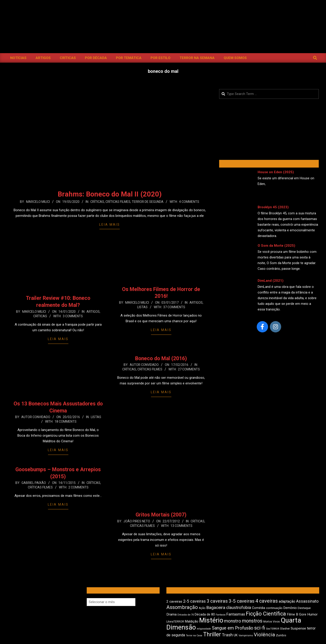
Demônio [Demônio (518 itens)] (290, 608)
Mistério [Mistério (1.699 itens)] (211, 620)
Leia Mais (110, 225)
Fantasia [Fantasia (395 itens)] (221, 615)
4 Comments (189, 202)
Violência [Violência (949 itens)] (264, 635)
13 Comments (181, 526)
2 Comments (78, 487)
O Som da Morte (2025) (276, 246)
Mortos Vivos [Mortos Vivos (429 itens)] (272, 622)
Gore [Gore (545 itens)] (303, 614)
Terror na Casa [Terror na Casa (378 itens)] (194, 636)
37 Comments (174, 307)
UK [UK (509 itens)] (236, 635)
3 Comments (73, 316)
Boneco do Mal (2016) (161, 359)
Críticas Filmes (118, 202)
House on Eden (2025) (276, 172)
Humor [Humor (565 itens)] (312, 614)
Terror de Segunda (148, 202)
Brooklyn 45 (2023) (273, 207)
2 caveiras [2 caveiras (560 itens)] (174, 601)
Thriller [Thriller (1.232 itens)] (212, 634)
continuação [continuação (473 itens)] (274, 608)
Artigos (93, 312)
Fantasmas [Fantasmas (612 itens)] (236, 614)
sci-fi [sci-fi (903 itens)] (260, 628)
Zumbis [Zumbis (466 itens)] (281, 635)
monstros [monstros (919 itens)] (252, 621)
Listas (142, 307)
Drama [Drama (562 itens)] (171, 614)
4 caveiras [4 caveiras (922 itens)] (267, 601)
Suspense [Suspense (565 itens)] (298, 628)
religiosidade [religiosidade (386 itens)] (204, 629)
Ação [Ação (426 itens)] (202, 608)
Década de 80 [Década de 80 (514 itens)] (205, 614)
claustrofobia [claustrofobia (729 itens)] (239, 608)
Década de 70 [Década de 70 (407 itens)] (186, 615)
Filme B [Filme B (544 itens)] (292, 614)
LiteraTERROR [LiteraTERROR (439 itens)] (175, 622)
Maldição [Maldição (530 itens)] (192, 621)
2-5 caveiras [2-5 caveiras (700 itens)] (194, 601)
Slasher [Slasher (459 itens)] (285, 629)
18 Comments (66, 421)
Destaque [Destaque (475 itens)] (304, 608)
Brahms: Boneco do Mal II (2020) (110, 194)
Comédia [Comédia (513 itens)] (259, 608)
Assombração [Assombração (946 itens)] (182, 607)
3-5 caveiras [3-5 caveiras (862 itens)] (242, 601)
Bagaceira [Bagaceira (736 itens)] (216, 607)
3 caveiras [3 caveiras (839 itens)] (217, 601)
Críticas (97, 202)
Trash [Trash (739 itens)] (227, 635)
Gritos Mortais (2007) (161, 515)
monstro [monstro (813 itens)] (233, 621)
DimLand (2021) (271, 281)
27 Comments (189, 369)
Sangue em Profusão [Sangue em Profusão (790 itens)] (233, 628)
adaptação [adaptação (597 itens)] (287, 601)
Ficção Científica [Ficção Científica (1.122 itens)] (266, 614)
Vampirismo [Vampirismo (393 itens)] (246, 636)
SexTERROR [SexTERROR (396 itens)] (273, 629)
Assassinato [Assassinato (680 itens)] (307, 601)
